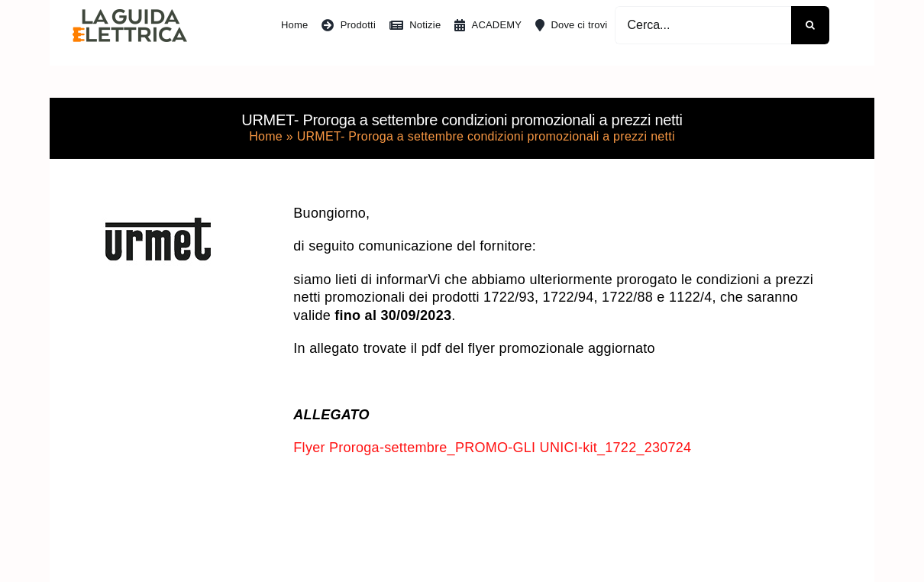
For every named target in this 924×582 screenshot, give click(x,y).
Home (266, 136)
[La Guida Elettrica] (130, 16)
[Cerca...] (703, 25)
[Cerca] (810, 25)
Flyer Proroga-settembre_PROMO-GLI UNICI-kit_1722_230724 (492, 448)
